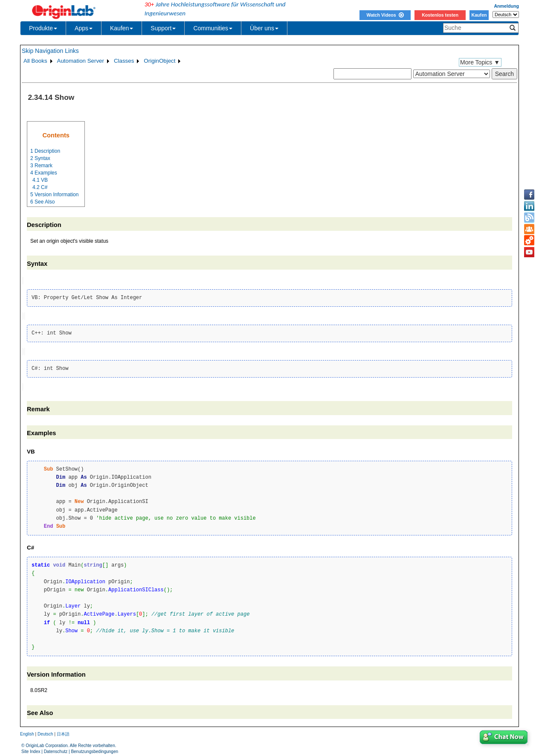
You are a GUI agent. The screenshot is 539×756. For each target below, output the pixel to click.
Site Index (31, 750)
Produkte (43, 28)
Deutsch (45, 732)
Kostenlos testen (440, 15)
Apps (84, 28)
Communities (213, 28)
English (27, 732)
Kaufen (479, 15)
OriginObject (159, 61)
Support (163, 28)
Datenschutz (56, 750)
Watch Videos (385, 15)
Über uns (264, 28)
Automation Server (81, 61)
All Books (35, 61)
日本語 (63, 732)
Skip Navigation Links (50, 51)
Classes (124, 61)
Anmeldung (506, 6)
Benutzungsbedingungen (94, 750)
